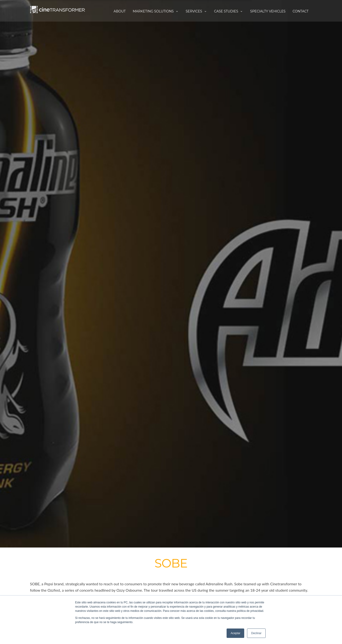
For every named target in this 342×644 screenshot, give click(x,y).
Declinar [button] (256, 633)
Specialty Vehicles (268, 11)
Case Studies (229, 11)
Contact (301, 11)
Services (196, 11)
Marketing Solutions (156, 11)
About (120, 11)
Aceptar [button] (235, 633)
